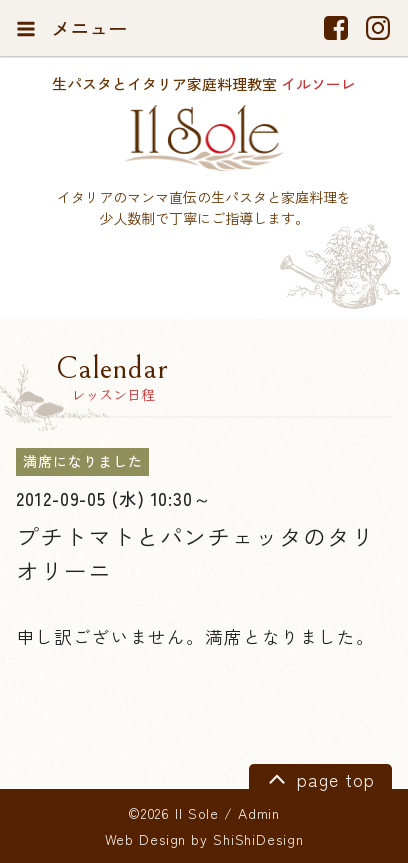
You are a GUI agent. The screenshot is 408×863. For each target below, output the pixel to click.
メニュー (71, 28)
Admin (259, 813)
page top (318, 778)
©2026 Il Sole (173, 813)
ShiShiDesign (258, 839)
